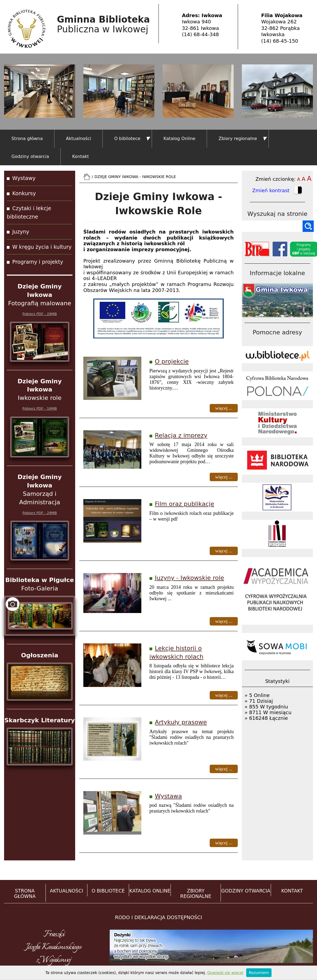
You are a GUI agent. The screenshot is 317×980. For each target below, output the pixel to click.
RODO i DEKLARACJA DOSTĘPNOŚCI (158, 917)
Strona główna (27, 139)
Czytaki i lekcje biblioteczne (29, 212)
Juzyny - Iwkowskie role (190, 578)
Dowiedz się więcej (225, 973)
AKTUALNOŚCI (66, 891)
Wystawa (168, 796)
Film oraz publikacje (185, 504)
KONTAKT (292, 891)
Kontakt (80, 156)
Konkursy (24, 193)
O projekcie (172, 361)
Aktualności (78, 139)
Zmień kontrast (277, 191)
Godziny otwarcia (30, 156)
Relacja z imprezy (181, 435)
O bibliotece (127, 139)
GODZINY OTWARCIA (246, 891)
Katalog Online (179, 139)
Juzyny (21, 232)
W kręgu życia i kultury (42, 247)
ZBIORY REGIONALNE (196, 894)
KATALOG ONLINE (150, 891)
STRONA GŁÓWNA (25, 894)
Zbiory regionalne (238, 139)
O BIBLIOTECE (108, 891)
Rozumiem (259, 973)
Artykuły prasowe (181, 722)
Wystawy (24, 178)
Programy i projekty (38, 262)
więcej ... (224, 408)
